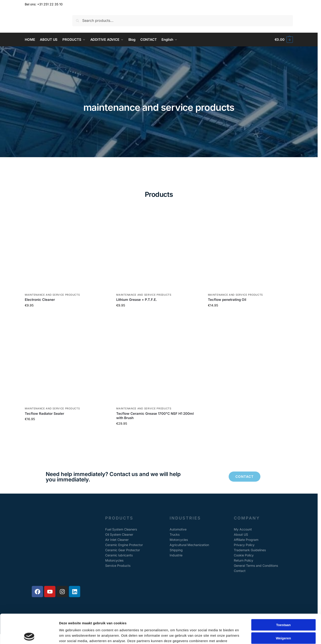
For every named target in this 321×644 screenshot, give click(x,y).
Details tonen (243, 635)
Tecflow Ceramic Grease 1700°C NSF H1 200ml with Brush (155, 416)
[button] (284, 40)
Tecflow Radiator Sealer (44, 414)
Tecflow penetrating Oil (227, 300)
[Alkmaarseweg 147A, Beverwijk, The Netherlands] (56, 550)
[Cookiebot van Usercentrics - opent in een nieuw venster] (29, 635)
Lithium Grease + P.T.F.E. (137, 300)
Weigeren (283, 609)
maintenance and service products (52, 295)
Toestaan (283, 595)
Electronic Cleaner (40, 300)
